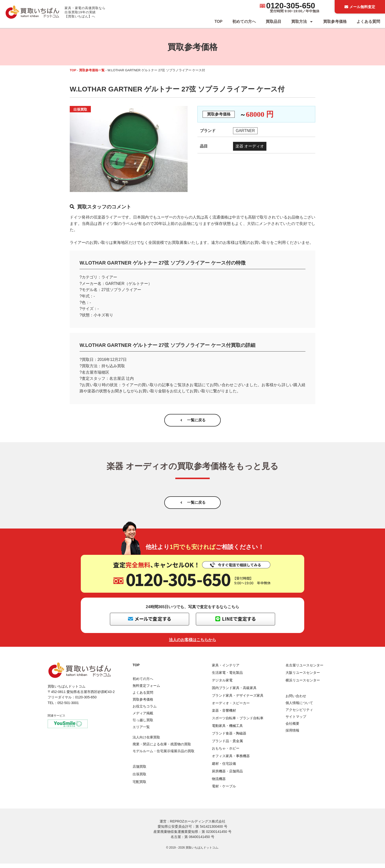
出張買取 (139, 779)
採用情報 (292, 735)
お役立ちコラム (145, 711)
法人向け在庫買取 (146, 742)
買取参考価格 (335, 22)
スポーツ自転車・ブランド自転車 (238, 722)
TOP (218, 22)
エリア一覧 (141, 731)
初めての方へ (244, 22)
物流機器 (219, 783)
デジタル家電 (222, 685)
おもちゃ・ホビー (226, 753)
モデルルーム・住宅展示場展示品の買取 (164, 755)
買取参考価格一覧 (92, 70)
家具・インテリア (226, 670)
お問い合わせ (296, 700)
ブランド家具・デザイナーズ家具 (238, 700)
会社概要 (292, 728)
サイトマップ (296, 721)
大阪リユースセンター (303, 677)
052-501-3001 (68, 707)
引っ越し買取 (143, 724)
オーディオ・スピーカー (231, 707)
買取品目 (274, 22)
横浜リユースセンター (303, 685)
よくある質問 (368, 22)
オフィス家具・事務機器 (231, 760)
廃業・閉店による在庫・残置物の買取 (162, 749)
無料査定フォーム (146, 690)
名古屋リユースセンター (304, 670)
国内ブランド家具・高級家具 (234, 692)
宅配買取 (139, 786)
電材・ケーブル (224, 791)
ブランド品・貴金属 (227, 745)
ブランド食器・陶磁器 (229, 738)
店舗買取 (139, 771)
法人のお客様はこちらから (192, 644)
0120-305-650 (291, 6)
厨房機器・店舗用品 (227, 776)
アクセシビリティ (299, 714)
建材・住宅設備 (224, 768)
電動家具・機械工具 (227, 730)
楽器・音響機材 (224, 715)
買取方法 (302, 22)
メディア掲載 (143, 718)
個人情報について (299, 707)
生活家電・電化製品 (227, 677)
